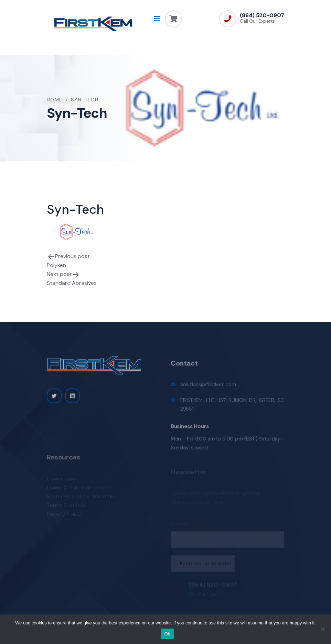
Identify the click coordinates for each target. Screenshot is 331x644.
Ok (167, 634)
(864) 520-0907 (262, 15)
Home (55, 100)
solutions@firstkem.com (208, 388)
